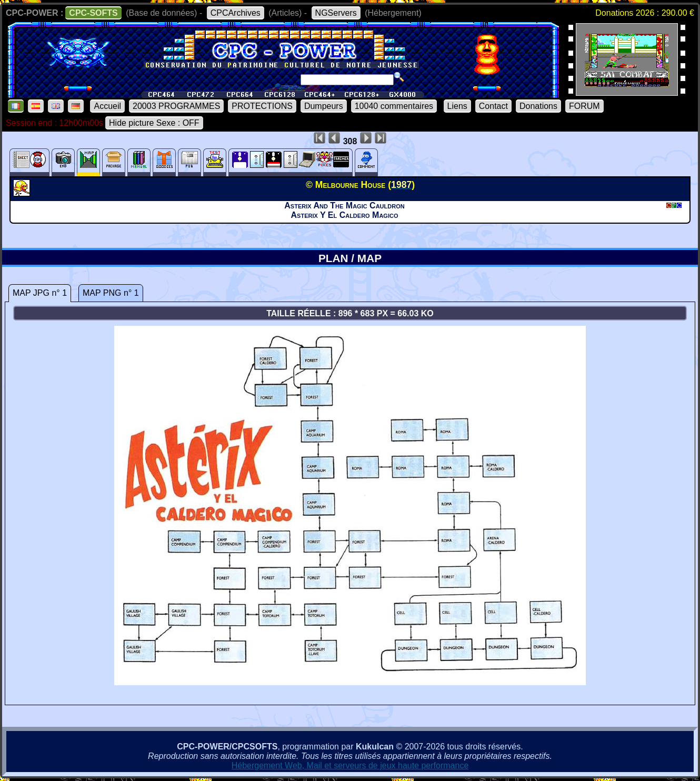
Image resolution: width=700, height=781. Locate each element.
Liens (457, 106)
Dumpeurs (324, 106)
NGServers (336, 13)
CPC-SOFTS (93, 13)
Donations (538, 106)
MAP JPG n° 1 (40, 293)
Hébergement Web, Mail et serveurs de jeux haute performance (350, 765)
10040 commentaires (394, 106)
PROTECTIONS (262, 106)
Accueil (107, 106)
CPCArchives (236, 13)
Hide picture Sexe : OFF (154, 123)
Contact (493, 106)
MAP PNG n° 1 (111, 293)
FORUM (584, 106)
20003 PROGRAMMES (176, 106)
